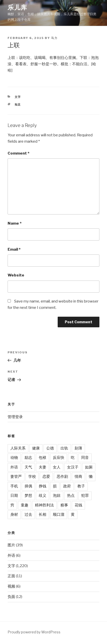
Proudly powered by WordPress (34, 632)
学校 (32, 477)
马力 (54, 38)
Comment (18, 153)
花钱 (78, 505)
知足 (18, 104)
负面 (11, 597)
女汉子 (73, 467)
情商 (78, 477)
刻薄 (78, 448)
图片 (11, 545)
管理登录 (15, 417)
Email (14, 249)
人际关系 (18, 448)
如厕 (89, 467)
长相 (42, 514)
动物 (14, 458)
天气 (28, 467)
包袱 (42, 458)
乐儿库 (17, 7)
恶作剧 (62, 477)
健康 (36, 448)
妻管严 (16, 477)
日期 (14, 496)
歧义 (42, 496)
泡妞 (57, 496)
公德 (50, 448)
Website (16, 275)
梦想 (28, 496)
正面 (11, 576)
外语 (14, 467)
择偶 (28, 486)
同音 (85, 458)
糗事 (64, 505)
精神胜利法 (44, 505)
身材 (14, 514)
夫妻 (42, 467)
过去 (28, 514)
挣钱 (42, 486)
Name (15, 223)
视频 (11, 586)
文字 (18, 97)
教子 (81, 486)
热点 (71, 496)
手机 (14, 486)
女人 (57, 467)
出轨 (64, 448)
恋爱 (46, 477)
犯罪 (85, 496)
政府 (67, 486)
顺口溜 (59, 514)
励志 (28, 458)
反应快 (59, 458)
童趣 (25, 505)
